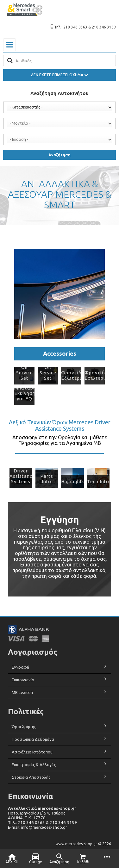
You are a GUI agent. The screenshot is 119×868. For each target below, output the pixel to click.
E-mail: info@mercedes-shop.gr (38, 827)
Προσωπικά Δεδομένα (33, 739)
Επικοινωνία (23, 680)
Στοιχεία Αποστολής (31, 777)
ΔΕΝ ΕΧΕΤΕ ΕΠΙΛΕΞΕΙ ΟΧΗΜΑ (59, 75)
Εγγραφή (20, 667)
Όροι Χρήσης (24, 727)
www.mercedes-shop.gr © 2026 (83, 844)
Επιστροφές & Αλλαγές (34, 765)
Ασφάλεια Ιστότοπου (32, 752)
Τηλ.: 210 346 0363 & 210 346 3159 (42, 823)
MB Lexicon (23, 693)
